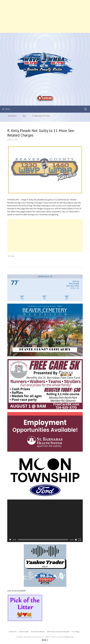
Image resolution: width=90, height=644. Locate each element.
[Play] (10, 540)
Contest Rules (24, 632)
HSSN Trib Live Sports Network (58, 632)
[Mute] (76, 540)
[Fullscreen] (80, 540)
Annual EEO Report (38, 632)
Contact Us (13, 632)
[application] (45, 521)
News (13, 256)
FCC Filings (76, 632)
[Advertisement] (45, 16)
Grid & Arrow (69, 637)
